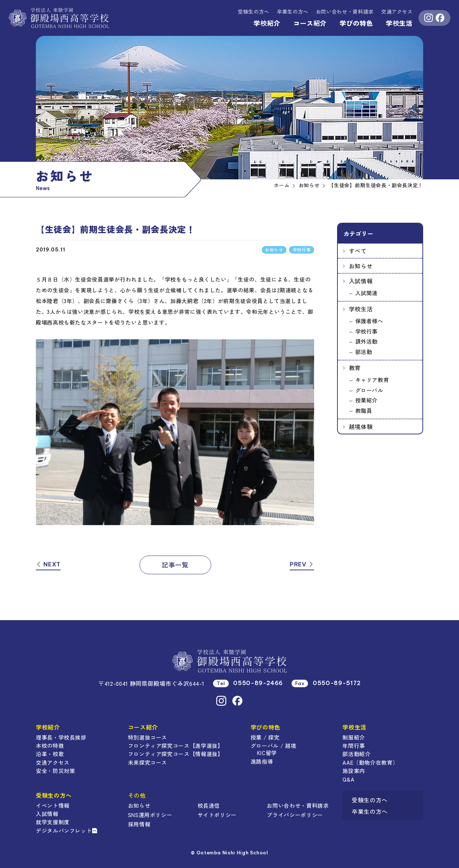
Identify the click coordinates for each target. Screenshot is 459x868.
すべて (358, 251)
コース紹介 (310, 23)
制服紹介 (354, 737)
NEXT (48, 564)
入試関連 (367, 293)
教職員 (364, 411)
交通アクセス (397, 11)
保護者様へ (369, 321)
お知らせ (361, 266)
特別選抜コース (148, 737)
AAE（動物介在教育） (370, 762)
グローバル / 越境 (273, 746)
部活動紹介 (356, 754)
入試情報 (361, 281)
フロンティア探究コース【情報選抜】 (176, 754)
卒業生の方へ (293, 11)
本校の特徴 (50, 746)
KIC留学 (267, 753)
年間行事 (354, 746)
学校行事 (367, 331)
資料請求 (345, 11)
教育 (355, 368)
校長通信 (209, 805)
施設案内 (354, 771)
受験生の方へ (254, 11)
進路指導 (262, 761)
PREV (302, 564)
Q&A (348, 779)
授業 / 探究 (265, 737)
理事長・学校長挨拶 (61, 737)
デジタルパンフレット (67, 831)
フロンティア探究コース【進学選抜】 (176, 746)
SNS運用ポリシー (150, 815)
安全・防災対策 (55, 771)
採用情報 (139, 824)
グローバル (369, 390)
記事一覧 (175, 565)
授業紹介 (367, 400)
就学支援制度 (53, 822)
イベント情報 (53, 805)
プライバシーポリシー (295, 815)
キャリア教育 (372, 380)
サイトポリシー (217, 815)
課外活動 (367, 341)
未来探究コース (148, 762)
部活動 (364, 352)
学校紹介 (267, 23)
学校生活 (399, 23)
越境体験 (361, 426)
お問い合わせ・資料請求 (298, 805)
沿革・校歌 (50, 754)
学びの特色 (356, 23)
